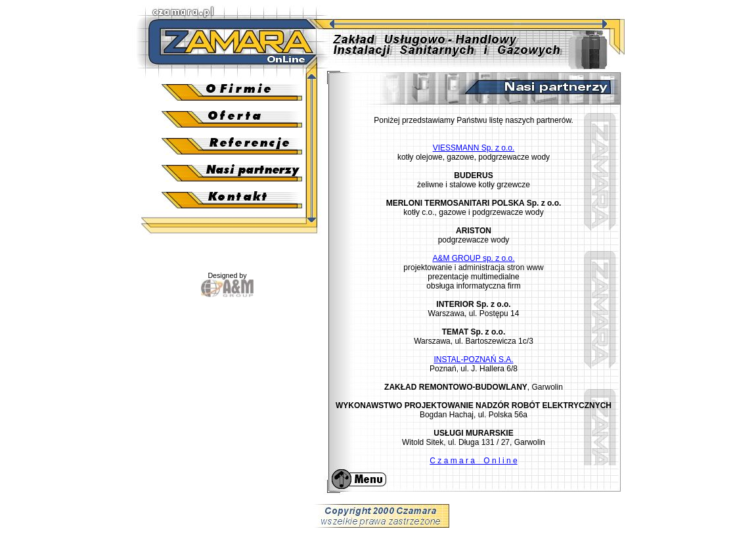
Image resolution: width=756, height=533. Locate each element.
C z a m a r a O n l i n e (473, 461)
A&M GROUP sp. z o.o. (473, 258)
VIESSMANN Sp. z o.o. (474, 148)
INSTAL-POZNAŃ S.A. (473, 359)
